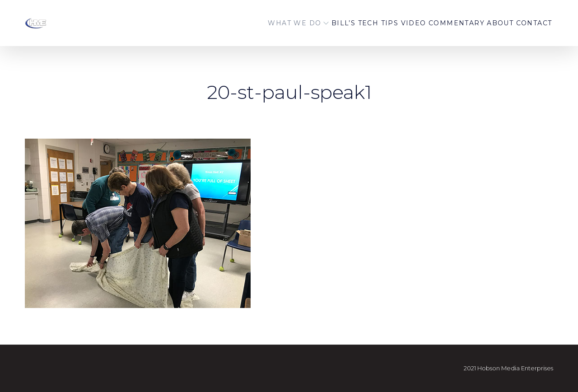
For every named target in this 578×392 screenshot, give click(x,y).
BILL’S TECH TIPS (322, 23)
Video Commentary (413, 23)
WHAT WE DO (244, 23)
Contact (528, 23)
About (482, 23)
